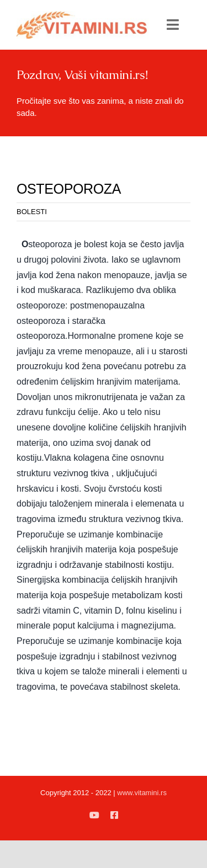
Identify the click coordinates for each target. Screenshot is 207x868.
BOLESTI (32, 212)
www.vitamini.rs (142, 793)
